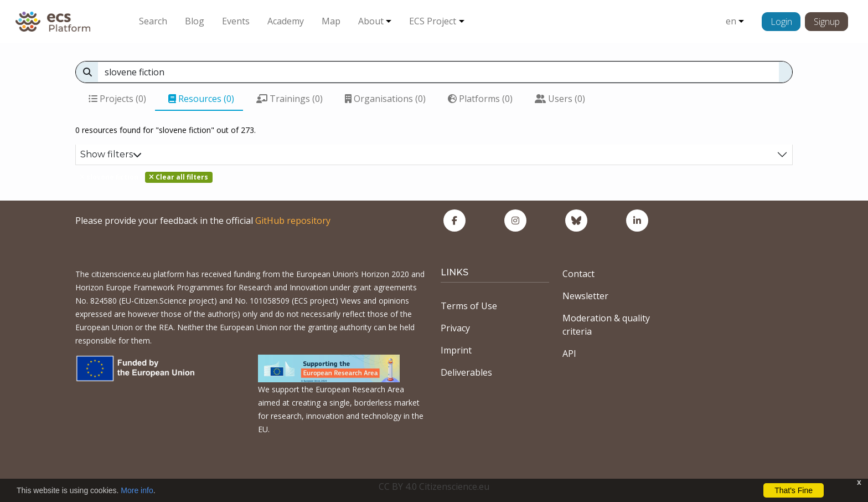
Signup (827, 22)
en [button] (731, 21)
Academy (286, 21)
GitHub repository (293, 221)
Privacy (455, 328)
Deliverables (466, 372)
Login (781, 22)
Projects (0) (117, 99)
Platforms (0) (480, 99)
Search (153, 21)
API (569, 354)
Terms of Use (469, 306)
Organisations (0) (385, 99)
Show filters (111, 154)
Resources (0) (201, 99)
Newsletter (585, 296)
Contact (578, 274)
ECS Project (433, 21)
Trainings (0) (290, 99)
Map (331, 21)
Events (236, 21)
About (371, 21)
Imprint (456, 350)
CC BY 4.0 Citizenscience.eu (434, 486)
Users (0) (560, 99)
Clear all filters (179, 177)
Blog (195, 21)
